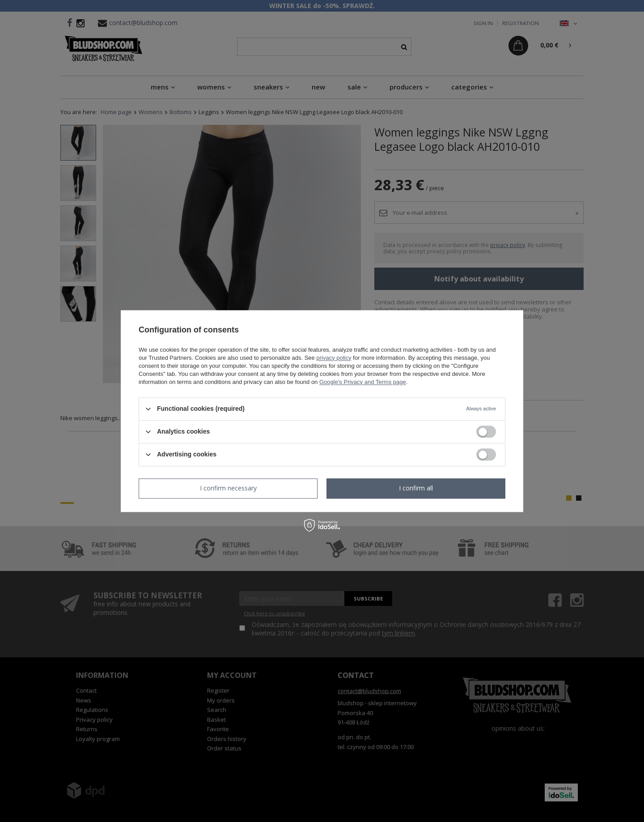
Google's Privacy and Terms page (363, 382)
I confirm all (416, 488)
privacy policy (334, 358)
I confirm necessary (228, 488)
